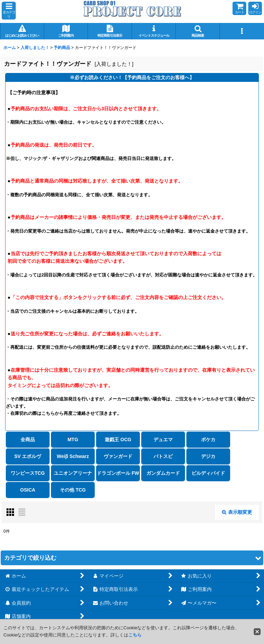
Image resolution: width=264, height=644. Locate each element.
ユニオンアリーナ (73, 473)
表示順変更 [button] (237, 512)
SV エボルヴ (28, 456)
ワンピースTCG (28, 473)
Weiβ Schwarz (73, 456)
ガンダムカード (163, 473)
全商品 (28, 439)
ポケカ (208, 439)
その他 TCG (73, 490)
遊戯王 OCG (118, 439)
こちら (135, 635)
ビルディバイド (208, 473)
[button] (9, 11)
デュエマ (163, 439)
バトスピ (163, 456)
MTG (73, 439)
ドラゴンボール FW (118, 473)
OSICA (28, 490)
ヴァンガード (118, 456)
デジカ (208, 456)
